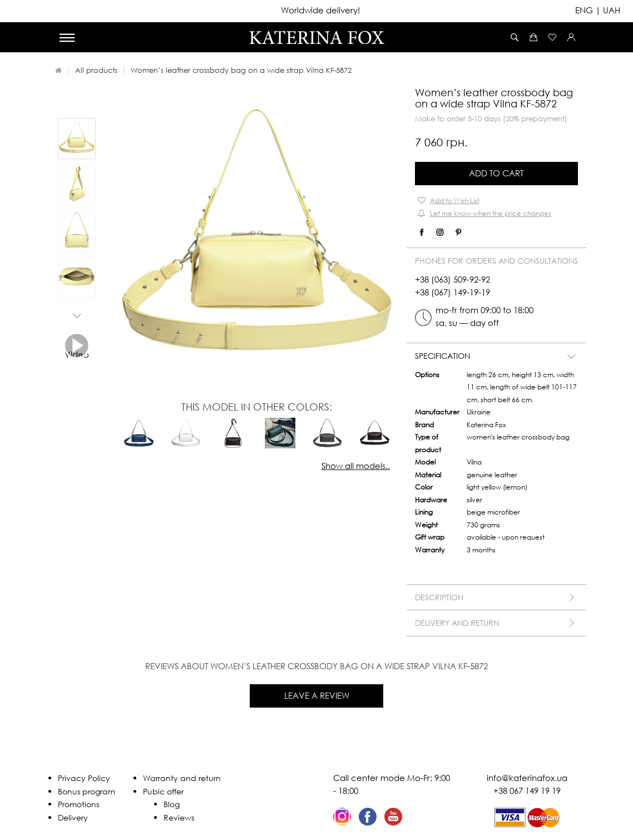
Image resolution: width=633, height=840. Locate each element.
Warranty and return (182, 778)
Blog (172, 804)
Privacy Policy (84, 778)
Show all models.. (356, 466)
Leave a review (317, 695)
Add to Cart (496, 173)
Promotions (78, 804)
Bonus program (86, 791)
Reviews (179, 817)
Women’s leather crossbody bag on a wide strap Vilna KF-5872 (241, 70)
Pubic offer (163, 791)
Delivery (73, 817)
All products (96, 70)
